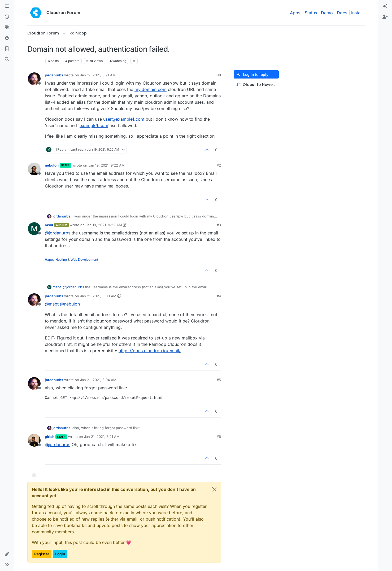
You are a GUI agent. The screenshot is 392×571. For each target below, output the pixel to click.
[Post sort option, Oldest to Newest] (256, 85)
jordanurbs (54, 75)
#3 (219, 225)
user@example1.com (124, 119)
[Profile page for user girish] (34, 440)
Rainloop (35, 61)
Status (311, 13)
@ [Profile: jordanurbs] (58, 233)
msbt (49, 225)
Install (357, 13)
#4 (219, 296)
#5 (219, 380)
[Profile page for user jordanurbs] (34, 79)
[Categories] (7, 6)
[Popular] (7, 38)
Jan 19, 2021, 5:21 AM (98, 75)
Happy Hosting (56, 260)
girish (50, 437)
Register (42, 554)
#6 (219, 437)
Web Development (84, 260)
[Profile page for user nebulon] (34, 169)
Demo (327, 13)
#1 (219, 75)
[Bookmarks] (7, 49)
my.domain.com (151, 89)
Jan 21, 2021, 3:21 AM (102, 437)
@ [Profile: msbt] (52, 304)
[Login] (385, 6)
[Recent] (7, 17)
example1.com (94, 125)
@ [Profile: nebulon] (70, 304)
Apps (295, 13)
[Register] (385, 17)
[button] (7, 554)
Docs (342, 13)
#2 (219, 165)
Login (60, 554)
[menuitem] (385, 6)
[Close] (214, 489)
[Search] (7, 59)
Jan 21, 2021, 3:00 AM (98, 296)
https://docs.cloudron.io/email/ (150, 351)
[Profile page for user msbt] (34, 229)
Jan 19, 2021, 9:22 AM (106, 165)
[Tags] (7, 28)
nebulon (52, 165)
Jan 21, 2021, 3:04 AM (98, 380)
